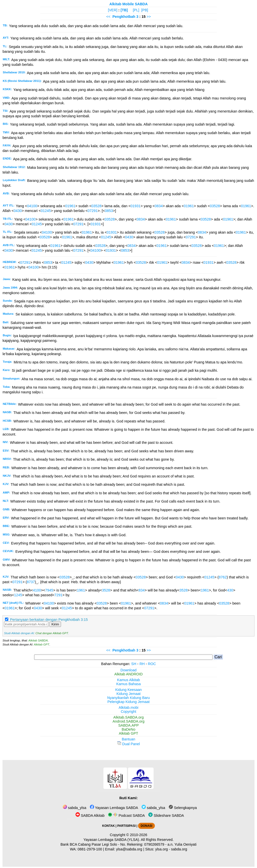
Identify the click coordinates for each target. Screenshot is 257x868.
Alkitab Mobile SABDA (129, 4)
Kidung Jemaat (128, 694)
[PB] (145, 10)
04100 (32, 206)
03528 (96, 206)
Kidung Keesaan (128, 690)
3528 (106, 590)
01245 (46, 211)
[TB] (124, 10)
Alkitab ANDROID (129, 674)
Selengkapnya (183, 808)
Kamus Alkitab (128, 680)
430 (230, 590)
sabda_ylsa (75, 808)
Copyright (128, 712)
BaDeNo (128, 729)
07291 (93, 211)
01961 (70, 206)
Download (128, 670)
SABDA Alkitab (90, 816)
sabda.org (179, 849)
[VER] (113, 10)
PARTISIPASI (126, 826)
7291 (58, 595)
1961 (81, 590)
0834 (159, 206)
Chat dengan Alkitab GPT (52, 633)
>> (149, 17)
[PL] (136, 10)
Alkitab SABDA (38, 640)
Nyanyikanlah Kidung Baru (128, 698)
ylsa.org (161, 849)
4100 (37, 590)
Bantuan (128, 739)
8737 (31, 582)
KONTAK (108, 826)
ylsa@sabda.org (129, 849)
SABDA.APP (128, 725)
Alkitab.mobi (128, 708)
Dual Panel (128, 744)
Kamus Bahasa (128, 684)
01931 (136, 206)
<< (108, 17)
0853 (109, 211)
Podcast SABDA (126, 816)
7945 (49, 590)
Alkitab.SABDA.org (129, 717)
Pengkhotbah (124, 17)
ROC (152, 664)
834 (142, 590)
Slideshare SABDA (166, 816)
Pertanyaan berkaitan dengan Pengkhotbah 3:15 (49, 620)
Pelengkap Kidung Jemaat (128, 702)
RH (142, 664)
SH (134, 664)
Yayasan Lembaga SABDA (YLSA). (112, 840)
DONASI (146, 826)
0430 (18, 211)
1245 (18, 595)
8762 (223, 577)
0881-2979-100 (90, 849)
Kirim (55, 624)
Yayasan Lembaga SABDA (114, 808)
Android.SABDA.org (128, 721)
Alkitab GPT (42, 644)
